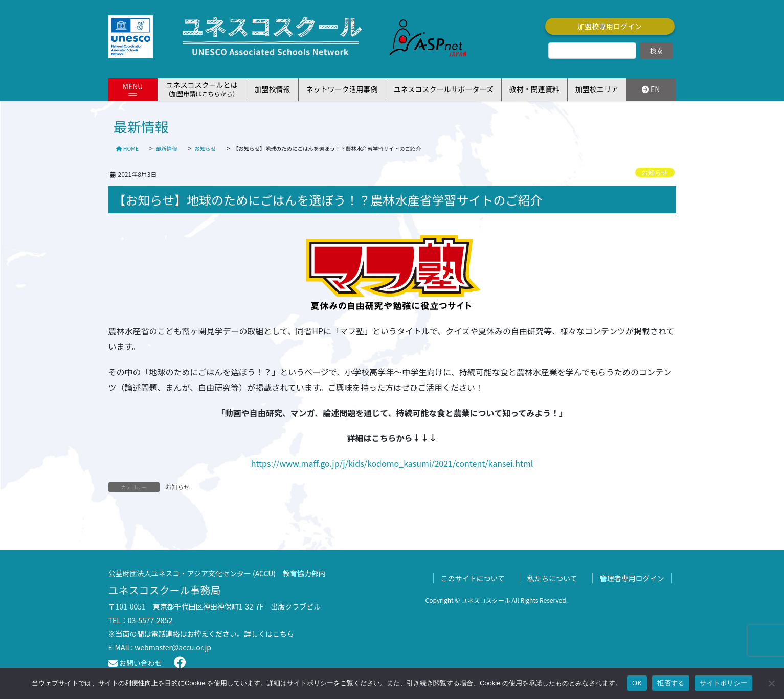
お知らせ (655, 173)
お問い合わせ (135, 663)
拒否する (671, 683)
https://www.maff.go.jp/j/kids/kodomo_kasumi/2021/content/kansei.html (392, 463)
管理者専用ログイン (632, 578)
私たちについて (552, 578)
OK (637, 683)
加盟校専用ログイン (610, 26)
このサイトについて (473, 578)
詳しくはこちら (269, 634)
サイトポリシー (723, 683)
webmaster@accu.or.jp (173, 647)
